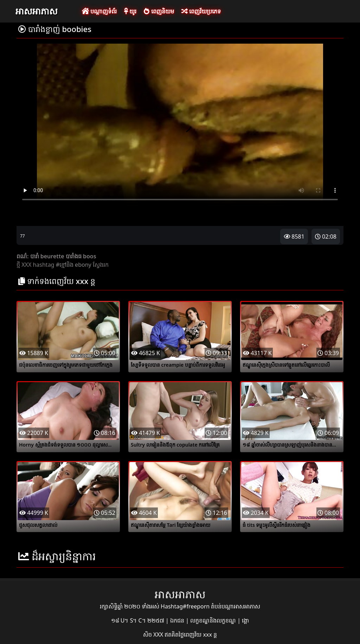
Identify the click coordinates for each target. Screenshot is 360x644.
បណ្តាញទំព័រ (99, 11)
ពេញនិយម (159, 11)
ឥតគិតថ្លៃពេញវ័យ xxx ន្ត (191, 634)
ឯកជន (178, 620)
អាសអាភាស (37, 11)
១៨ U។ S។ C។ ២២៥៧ (138, 620)
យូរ (130, 11)
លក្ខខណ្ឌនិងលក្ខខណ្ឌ (214, 620)
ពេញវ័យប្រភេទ (201, 11)
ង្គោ (245, 620)
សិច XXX (154, 634)
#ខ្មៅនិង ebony (74, 265)
